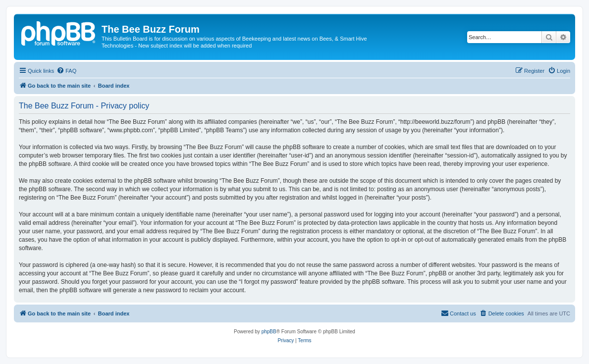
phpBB (269, 332)
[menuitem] (66, 71)
